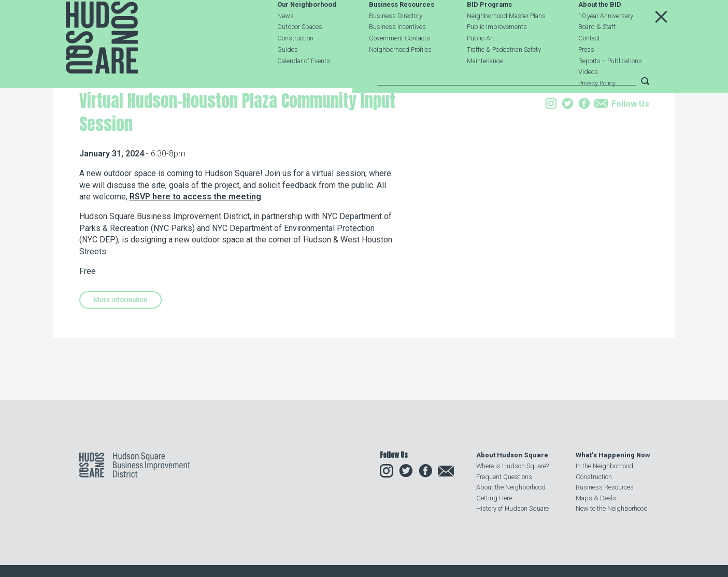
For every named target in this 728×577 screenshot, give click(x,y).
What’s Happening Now (613, 455)
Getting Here (494, 498)
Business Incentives (397, 52)
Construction (295, 63)
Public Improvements (497, 52)
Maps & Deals (596, 498)
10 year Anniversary (606, 40)
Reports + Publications (610, 85)
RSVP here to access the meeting (195, 262)
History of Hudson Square (512, 508)
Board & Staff (597, 52)
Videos (588, 97)
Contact (589, 63)
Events (147, 147)
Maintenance (485, 85)
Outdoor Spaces (300, 52)
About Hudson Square (512, 455)
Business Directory (396, 40)
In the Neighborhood (604, 466)
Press (586, 74)
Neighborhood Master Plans (506, 40)
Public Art (481, 63)
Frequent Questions (504, 477)
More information (120, 365)
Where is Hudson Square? (512, 466)
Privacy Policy (597, 108)
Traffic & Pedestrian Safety (504, 74)
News (286, 40)
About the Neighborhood (511, 487)
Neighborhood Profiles (400, 74)
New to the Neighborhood (612, 508)
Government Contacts (399, 63)
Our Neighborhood (307, 29)
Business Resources (402, 29)
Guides (288, 74)
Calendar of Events (304, 85)
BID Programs (489, 29)
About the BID (600, 29)
